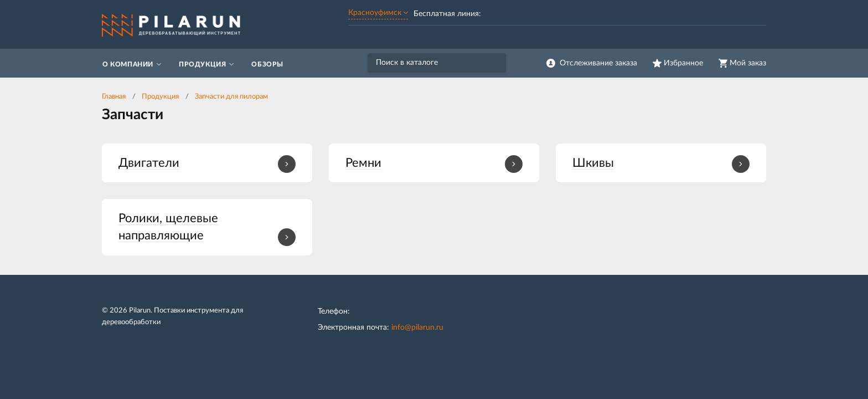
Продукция (160, 97)
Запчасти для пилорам (231, 97)
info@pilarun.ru (417, 328)
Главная (114, 97)
